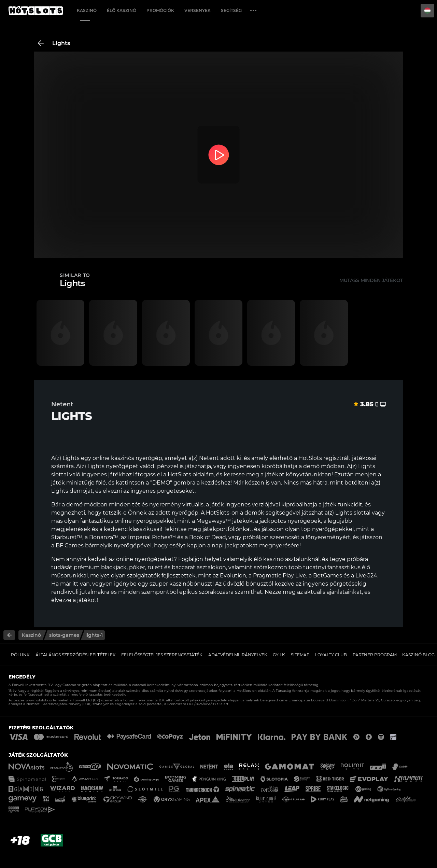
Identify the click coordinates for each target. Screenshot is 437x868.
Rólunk (20, 655)
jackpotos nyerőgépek (290, 521)
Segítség (231, 10)
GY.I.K (279, 655)
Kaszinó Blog (418, 655)
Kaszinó (87, 10)
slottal (362, 513)
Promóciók (160, 10)
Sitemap (300, 655)
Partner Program (375, 655)
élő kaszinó (269, 559)
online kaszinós (113, 458)
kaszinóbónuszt (191, 584)
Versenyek (198, 10)
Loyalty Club (331, 655)
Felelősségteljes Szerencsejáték (162, 655)
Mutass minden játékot (371, 280)
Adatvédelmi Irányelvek (238, 655)
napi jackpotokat (235, 545)
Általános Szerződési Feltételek (76, 655)
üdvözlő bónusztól (248, 584)
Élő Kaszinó (122, 10)
